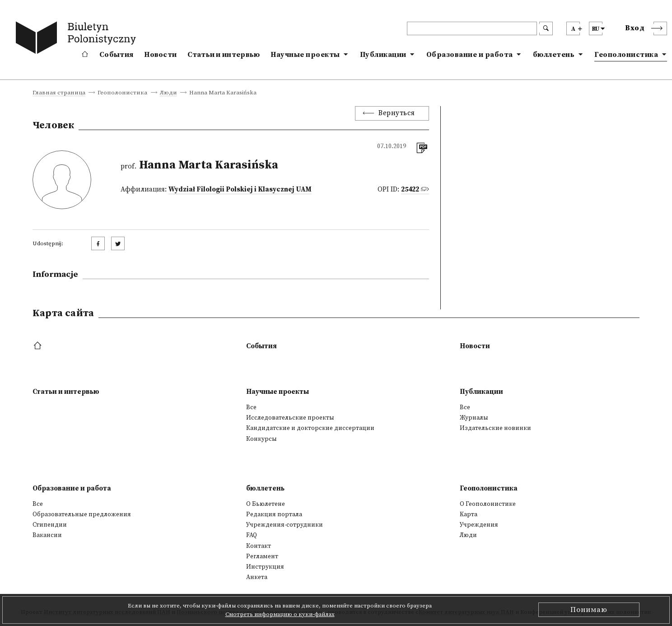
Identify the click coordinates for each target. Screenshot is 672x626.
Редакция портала (274, 514)
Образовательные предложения (82, 514)
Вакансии (47, 535)
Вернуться (397, 113)
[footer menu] (39, 346)
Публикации (383, 55)
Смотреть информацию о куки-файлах (280, 614)
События (116, 55)
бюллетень (554, 55)
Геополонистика (626, 55)
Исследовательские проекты (290, 418)
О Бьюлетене (266, 504)
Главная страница (59, 93)
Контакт (259, 546)
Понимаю (589, 610)
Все (251, 407)
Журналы (474, 418)
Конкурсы (261, 439)
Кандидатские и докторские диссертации (310, 428)
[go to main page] (78, 39)
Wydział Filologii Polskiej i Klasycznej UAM (240, 189)
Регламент (262, 556)
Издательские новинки (495, 428)
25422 (410, 189)
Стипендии (50, 525)
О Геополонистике (488, 504)
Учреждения (479, 525)
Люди (168, 93)
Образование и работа (470, 55)
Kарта (469, 514)
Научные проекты (305, 55)
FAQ (252, 535)
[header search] (472, 28)
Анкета (257, 577)
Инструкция (265, 567)
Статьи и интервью (224, 55)
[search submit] (546, 28)
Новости (160, 55)
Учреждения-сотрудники (285, 525)
